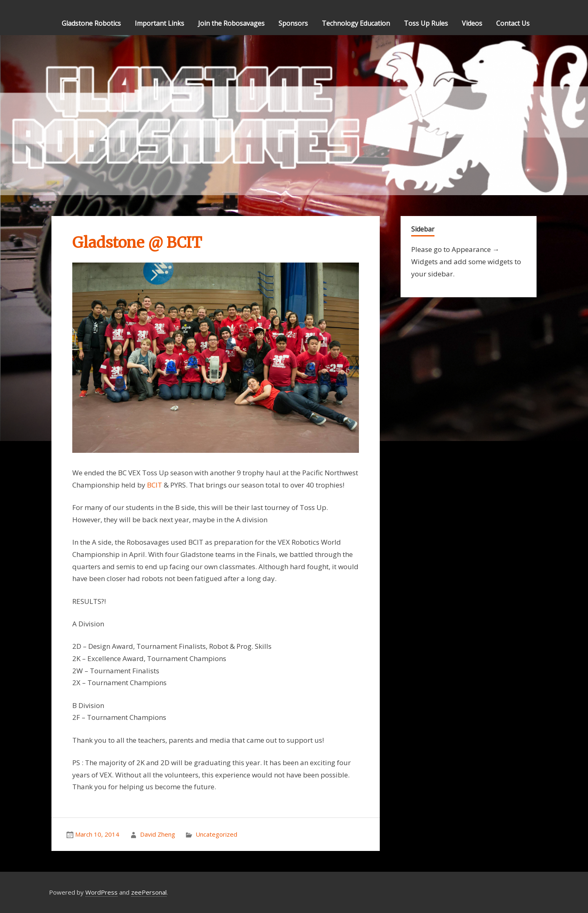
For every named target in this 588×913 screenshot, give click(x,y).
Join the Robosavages (231, 23)
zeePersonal (149, 892)
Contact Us (513, 23)
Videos (472, 23)
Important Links (159, 23)
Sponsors (293, 23)
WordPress (101, 892)
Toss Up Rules (426, 23)
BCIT (155, 485)
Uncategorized (216, 834)
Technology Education (356, 23)
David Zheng (158, 834)
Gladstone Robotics (91, 23)
